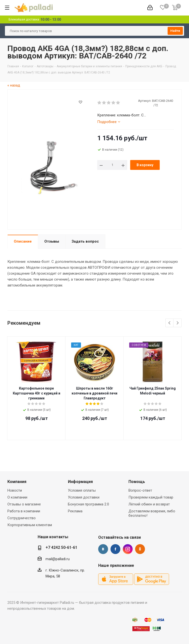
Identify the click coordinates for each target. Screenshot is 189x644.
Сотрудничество (22, 518)
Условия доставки (84, 497)
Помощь (137, 482)
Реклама (75, 511)
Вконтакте (103, 549)
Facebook (115, 549)
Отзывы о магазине (24, 504)
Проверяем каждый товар (151, 497)
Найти (175, 31)
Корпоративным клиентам (30, 525)
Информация (80, 482)
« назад (14, 85)
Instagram (128, 549)
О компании (17, 497)
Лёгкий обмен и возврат (149, 504)
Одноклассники (140, 549)
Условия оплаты (82, 490)
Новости (15, 490)
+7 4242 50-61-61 (61, 547)
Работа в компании (24, 511)
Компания (17, 482)
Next (178, 323)
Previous (170, 323)
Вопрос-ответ (140, 490)
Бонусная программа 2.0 (88, 504)
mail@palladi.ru (58, 559)
